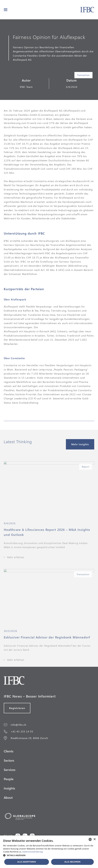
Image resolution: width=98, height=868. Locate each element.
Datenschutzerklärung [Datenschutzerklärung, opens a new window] (33, 852)
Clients (9, 751)
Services (10, 770)
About (8, 797)
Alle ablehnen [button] (73, 862)
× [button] (94, 839)
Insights (9, 788)
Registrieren (17, 708)
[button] (6, 10)
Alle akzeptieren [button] (27, 862)
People (9, 779)
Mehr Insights (80, 444)
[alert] (49, 852)
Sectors (9, 760)
